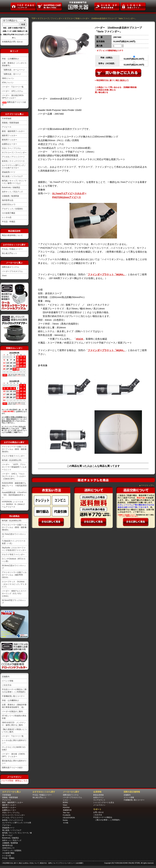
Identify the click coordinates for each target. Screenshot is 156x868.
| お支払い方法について (31, 863)
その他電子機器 (9, 213)
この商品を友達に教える (105, 90)
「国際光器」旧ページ (11, 74)
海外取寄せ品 (8, 200)
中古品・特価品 (9, 222)
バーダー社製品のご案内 (12, 711)
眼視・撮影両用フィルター (13, 131)
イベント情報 (8, 681)
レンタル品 (7, 217)
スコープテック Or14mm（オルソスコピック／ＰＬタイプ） (14, 584)
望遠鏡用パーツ (9, 172)
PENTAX (66, 808)
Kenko (65, 820)
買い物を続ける (101, 92)
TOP (34, 18)
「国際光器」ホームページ (13, 70)
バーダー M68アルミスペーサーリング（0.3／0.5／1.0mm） (14, 594)
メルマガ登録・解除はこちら (14, 781)
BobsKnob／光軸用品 (11, 187)
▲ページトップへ (147, 485)
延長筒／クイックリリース (13, 161)
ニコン (66, 800)
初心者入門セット (9, 253)
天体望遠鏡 (7, 118)
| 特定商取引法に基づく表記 (12, 863)
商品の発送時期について (12, 235)
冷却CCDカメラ (9, 205)
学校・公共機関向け (10, 59)
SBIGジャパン (8, 78)
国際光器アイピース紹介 (12, 768)
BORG (65, 802)
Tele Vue (66, 813)
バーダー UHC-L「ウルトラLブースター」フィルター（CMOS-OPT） (14, 476)
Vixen (4, 276)
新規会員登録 (98, 795)
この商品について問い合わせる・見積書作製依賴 (116, 87)
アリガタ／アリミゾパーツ (13, 157)
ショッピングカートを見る (104, 802)
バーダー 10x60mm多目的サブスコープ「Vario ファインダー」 (109, 18)
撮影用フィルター (9, 136)
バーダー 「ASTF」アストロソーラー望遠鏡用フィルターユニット (14, 467)
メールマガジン (99, 805)
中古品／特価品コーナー (12, 249)
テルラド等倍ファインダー (13, 456)
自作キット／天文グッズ (12, 192)
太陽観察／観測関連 (10, 196)
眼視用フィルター (9, 140)
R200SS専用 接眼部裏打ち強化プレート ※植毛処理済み (14, 486)
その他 (66, 823)
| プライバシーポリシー (67, 863)
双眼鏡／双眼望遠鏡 (10, 123)
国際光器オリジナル (10, 267)
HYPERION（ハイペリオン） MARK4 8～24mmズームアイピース (13, 504)
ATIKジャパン (8, 83)
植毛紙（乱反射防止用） (12, 460)
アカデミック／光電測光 (12, 209)
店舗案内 (6, 677)
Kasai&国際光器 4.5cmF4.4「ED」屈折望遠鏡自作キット (14, 495)
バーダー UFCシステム (12, 91)
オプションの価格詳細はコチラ (110, 51)
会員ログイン (98, 797)
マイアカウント (99, 800)
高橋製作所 (67, 810)
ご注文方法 (7, 685)
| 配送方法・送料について (49, 863)
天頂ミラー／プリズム (11, 148)
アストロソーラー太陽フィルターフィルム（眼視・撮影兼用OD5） (14, 449)
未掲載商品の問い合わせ (12, 42)
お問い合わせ (98, 812)
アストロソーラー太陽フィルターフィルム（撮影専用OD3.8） (14, 575)
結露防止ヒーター (9, 144)
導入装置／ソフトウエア (12, 176)
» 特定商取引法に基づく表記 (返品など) (112, 80)
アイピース (7, 127)
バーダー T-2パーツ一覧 (13, 87)
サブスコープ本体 (72, 18)
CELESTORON (69, 818)
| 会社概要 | (79, 863)
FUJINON (67, 815)
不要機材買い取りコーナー (13, 696)
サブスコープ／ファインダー (14, 153)
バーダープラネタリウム (12, 271)
